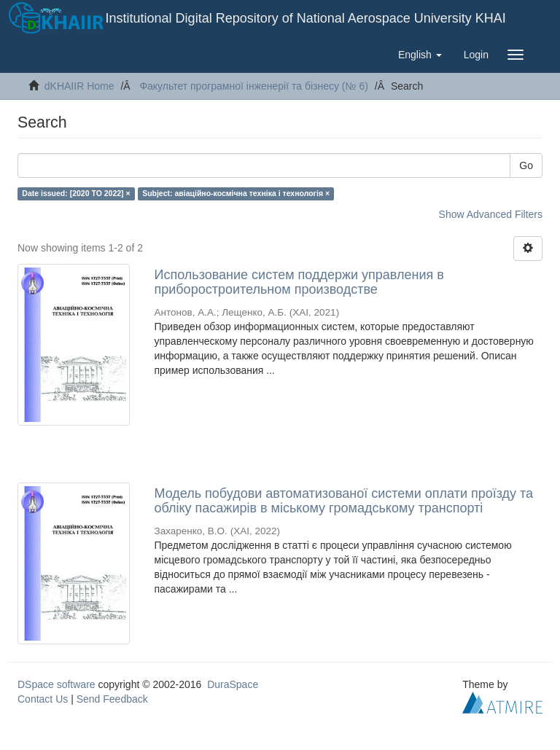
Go (526, 165)
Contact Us (43, 699)
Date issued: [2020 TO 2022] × (76, 193)
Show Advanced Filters (491, 214)
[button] (420, 55)
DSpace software (57, 684)
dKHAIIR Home (79, 86)
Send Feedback (112, 699)
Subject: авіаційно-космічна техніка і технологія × (236, 193)
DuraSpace (233, 684)
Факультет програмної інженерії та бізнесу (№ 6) (254, 86)
